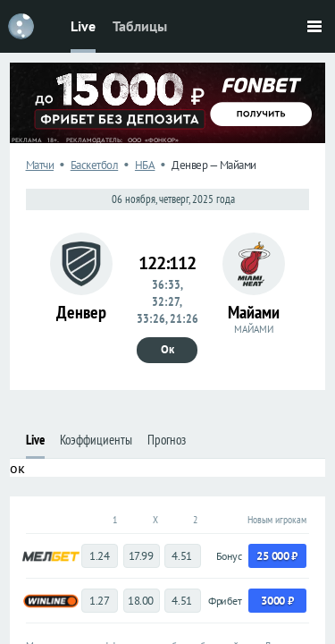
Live (83, 26)
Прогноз (167, 440)
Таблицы (140, 26)
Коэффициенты (96, 440)
